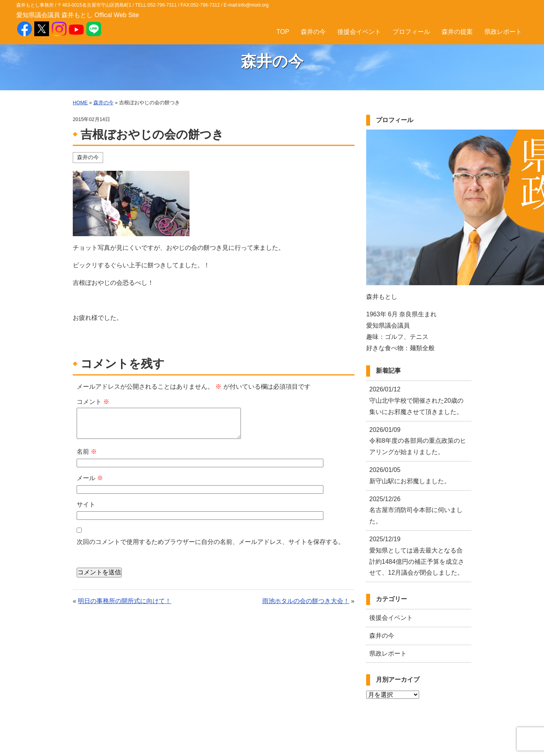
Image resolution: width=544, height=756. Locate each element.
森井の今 (313, 32)
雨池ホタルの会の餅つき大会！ (306, 601)
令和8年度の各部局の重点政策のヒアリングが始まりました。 (418, 441)
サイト (86, 504)
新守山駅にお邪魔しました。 (410, 475)
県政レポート (503, 32)
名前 (87, 452)
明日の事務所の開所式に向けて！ (125, 601)
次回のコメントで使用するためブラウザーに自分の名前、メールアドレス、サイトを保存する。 (211, 542)
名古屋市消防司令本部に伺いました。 (416, 510)
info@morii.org (253, 5)
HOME (80, 103)
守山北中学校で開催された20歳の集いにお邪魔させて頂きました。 (416, 401)
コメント (93, 402)
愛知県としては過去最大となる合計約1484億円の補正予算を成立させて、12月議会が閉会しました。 (417, 556)
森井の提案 (457, 32)
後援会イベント (359, 32)
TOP (283, 32)
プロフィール (411, 32)
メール (90, 478)
